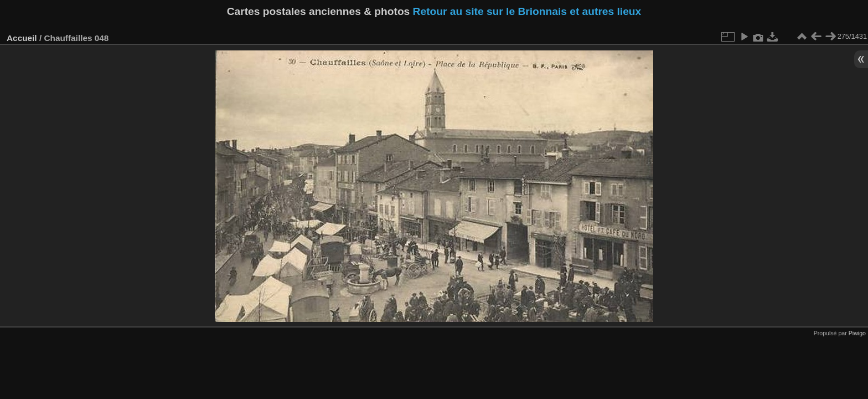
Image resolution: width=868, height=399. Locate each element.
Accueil (22, 38)
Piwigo (857, 333)
